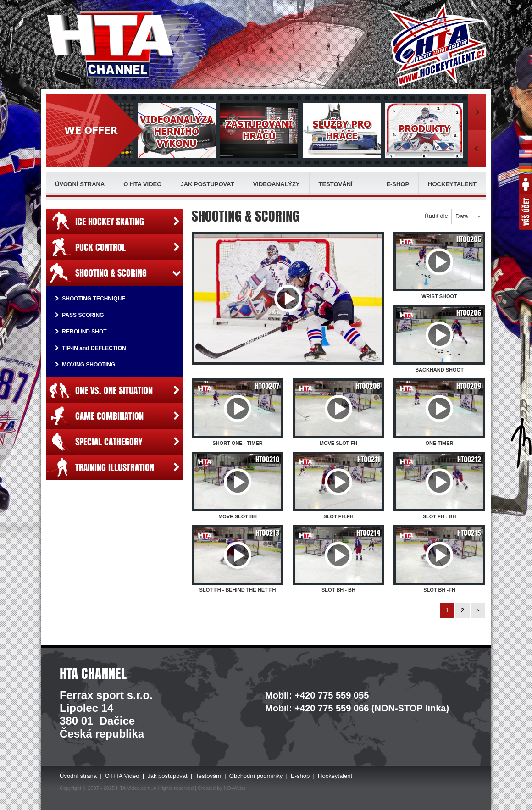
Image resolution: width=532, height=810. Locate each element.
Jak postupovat (207, 184)
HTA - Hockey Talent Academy (437, 45)
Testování (336, 184)
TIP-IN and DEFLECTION (91, 348)
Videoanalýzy (277, 184)
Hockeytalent (452, 184)
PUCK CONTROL (115, 247)
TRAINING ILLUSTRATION (115, 467)
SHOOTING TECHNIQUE (90, 299)
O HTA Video (142, 184)
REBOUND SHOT (81, 332)
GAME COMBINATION (115, 416)
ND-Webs (235, 788)
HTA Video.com (133, 788)
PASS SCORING (79, 315)
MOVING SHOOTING (85, 365)
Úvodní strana (80, 184)
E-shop (398, 184)
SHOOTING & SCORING (115, 273)
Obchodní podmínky (256, 776)
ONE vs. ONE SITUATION (115, 390)
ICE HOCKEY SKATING (115, 222)
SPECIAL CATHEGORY (115, 442)
